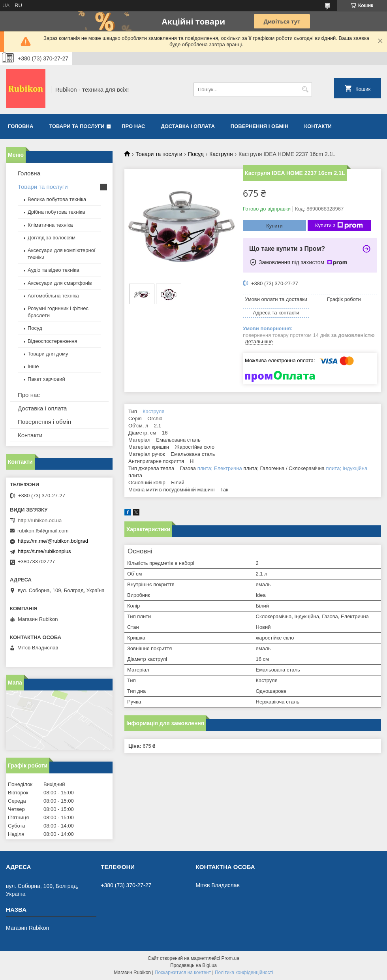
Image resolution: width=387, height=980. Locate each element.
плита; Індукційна (347, 468)
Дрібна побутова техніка (56, 212)
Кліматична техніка (50, 225)
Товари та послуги (77, 126)
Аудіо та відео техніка (54, 270)
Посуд (196, 154)
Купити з (339, 226)
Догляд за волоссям (52, 238)
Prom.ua (230, 958)
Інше (33, 366)
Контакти (318, 126)
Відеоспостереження (53, 341)
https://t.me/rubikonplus (44, 551)
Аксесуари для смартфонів (60, 283)
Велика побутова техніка (57, 199)
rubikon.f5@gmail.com (43, 531)
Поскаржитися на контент (183, 972)
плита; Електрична (220, 468)
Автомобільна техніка (53, 296)
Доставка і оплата (188, 126)
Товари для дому (48, 354)
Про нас (133, 126)
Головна (21, 126)
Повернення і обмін (260, 126)
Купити (274, 226)
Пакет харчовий (46, 379)
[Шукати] (305, 89)
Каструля (221, 154)
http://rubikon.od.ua (40, 520)
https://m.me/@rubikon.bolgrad (53, 541)
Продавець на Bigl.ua (193, 965)
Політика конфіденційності (244, 972)
